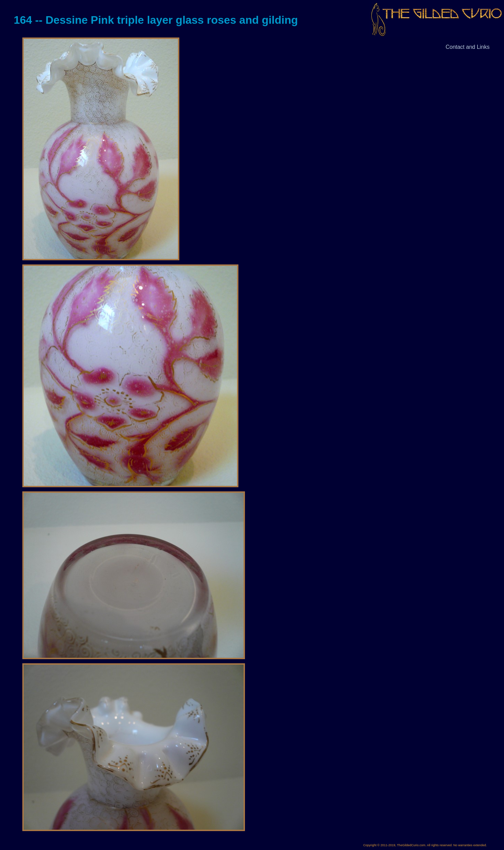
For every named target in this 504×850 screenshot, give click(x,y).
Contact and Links (468, 47)
